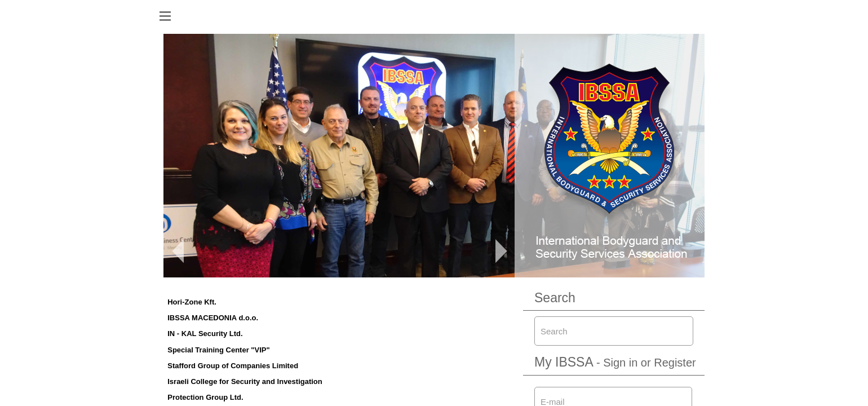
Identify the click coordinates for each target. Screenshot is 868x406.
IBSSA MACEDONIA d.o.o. (213, 318)
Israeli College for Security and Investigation (245, 381)
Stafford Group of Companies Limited (233, 366)
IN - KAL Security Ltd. (205, 334)
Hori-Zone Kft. (192, 302)
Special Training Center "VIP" (218, 350)
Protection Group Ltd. (205, 397)
